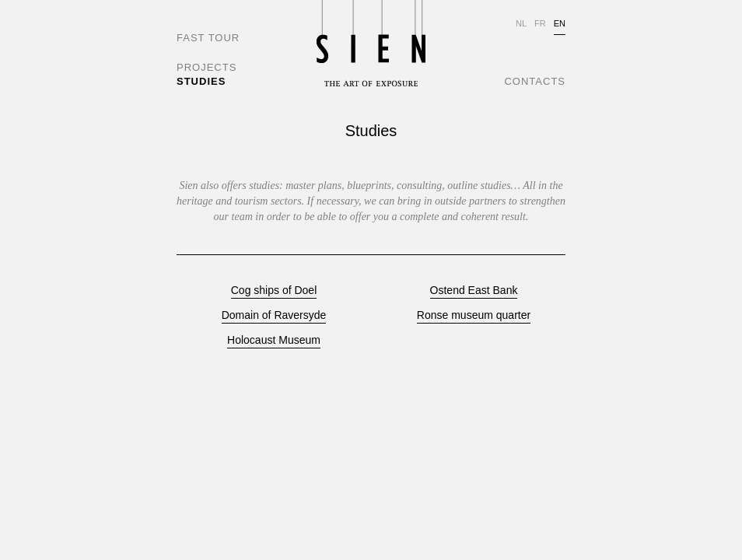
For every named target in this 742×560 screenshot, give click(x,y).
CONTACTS (535, 81)
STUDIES (201, 81)
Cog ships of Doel (274, 290)
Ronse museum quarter (474, 315)
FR (540, 23)
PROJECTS (206, 67)
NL (521, 23)
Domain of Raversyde (274, 315)
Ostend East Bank (474, 290)
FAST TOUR (208, 38)
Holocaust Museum (274, 340)
